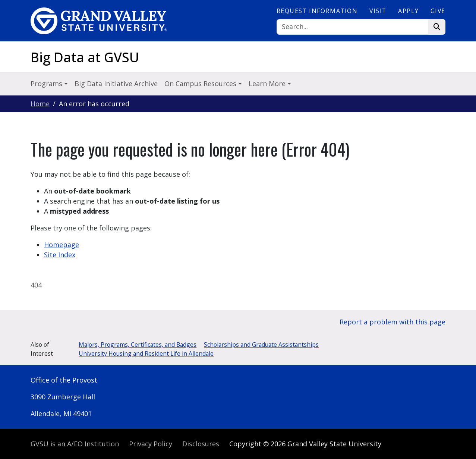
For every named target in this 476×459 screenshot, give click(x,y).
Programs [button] (47, 84)
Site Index (60, 255)
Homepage (62, 245)
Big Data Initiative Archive (116, 84)
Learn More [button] (268, 84)
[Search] (353, 27)
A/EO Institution (75, 444)
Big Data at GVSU (85, 57)
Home (40, 104)
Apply (408, 11)
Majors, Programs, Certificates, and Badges (138, 345)
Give (438, 11)
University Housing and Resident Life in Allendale (146, 353)
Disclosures (201, 444)
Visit (378, 11)
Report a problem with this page (393, 322)
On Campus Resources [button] (201, 84)
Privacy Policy (151, 444)
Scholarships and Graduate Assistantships (261, 345)
